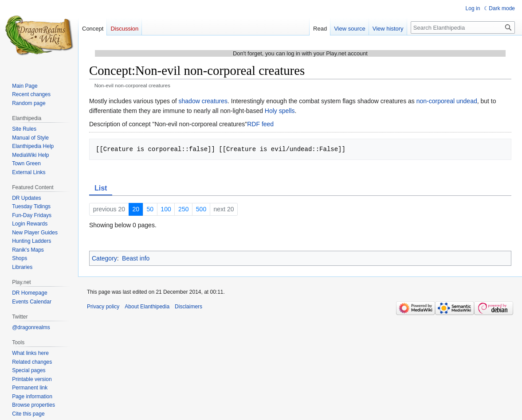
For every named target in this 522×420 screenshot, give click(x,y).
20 (136, 209)
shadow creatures (203, 101)
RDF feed (260, 124)
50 (150, 209)
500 (201, 209)
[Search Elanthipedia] (463, 27)
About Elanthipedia (147, 307)
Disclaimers (188, 307)
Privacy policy (103, 307)
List (101, 188)
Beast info (136, 258)
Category (104, 258)
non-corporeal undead (447, 101)
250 (183, 209)
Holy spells (280, 111)
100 (166, 209)
